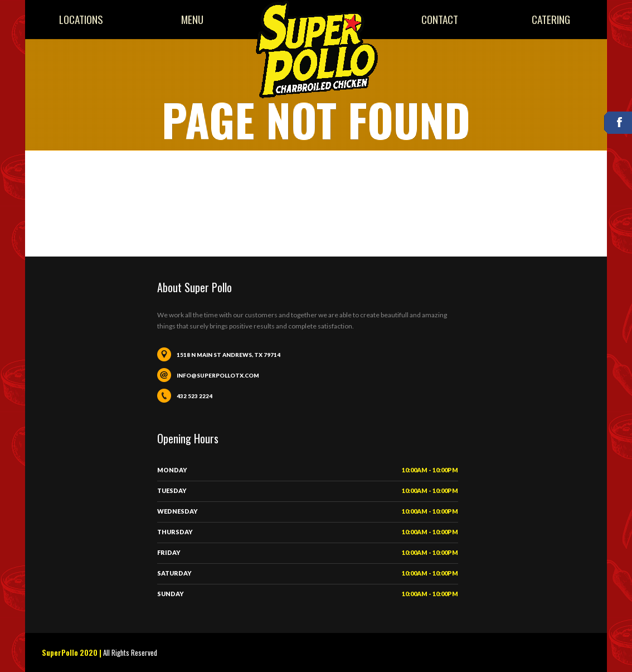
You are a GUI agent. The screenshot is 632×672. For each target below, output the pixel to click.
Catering (551, 19)
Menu (192, 19)
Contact (440, 19)
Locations (81, 19)
